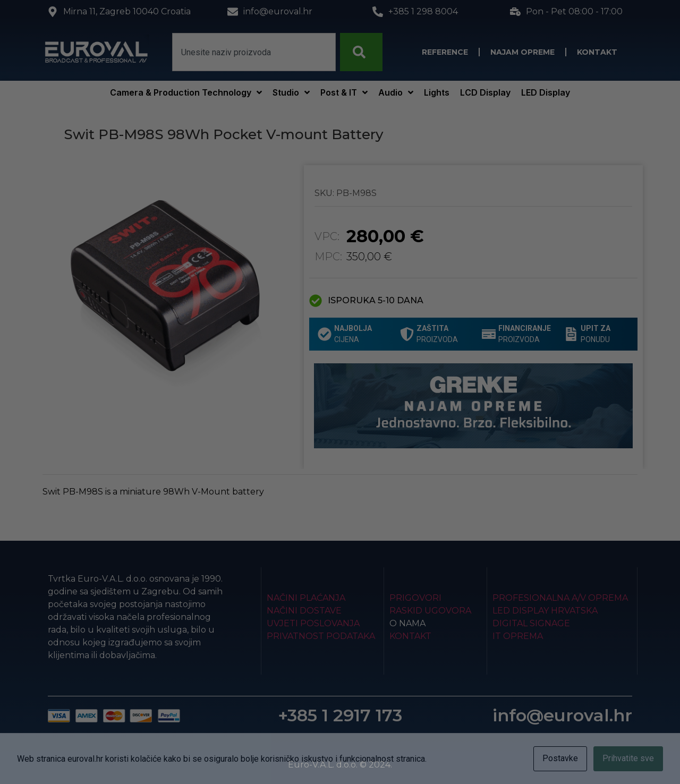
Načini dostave (304, 611)
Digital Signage (531, 623)
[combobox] (254, 52)
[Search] (361, 52)
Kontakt (597, 52)
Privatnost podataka (321, 636)
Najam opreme (522, 52)
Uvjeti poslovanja (313, 623)
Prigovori (415, 598)
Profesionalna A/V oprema (560, 598)
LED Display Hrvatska (545, 611)
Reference (445, 52)
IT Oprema (518, 636)
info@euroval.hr (562, 715)
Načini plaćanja (306, 598)
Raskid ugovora (430, 611)
